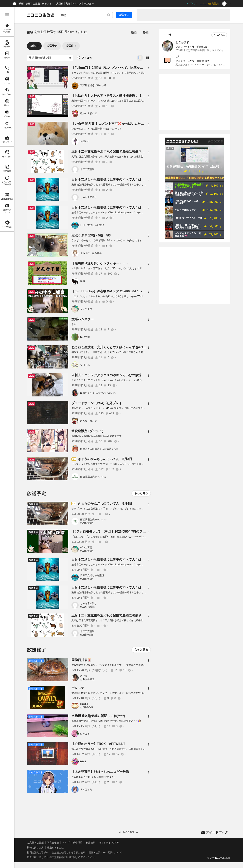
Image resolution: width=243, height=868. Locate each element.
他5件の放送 (87, 579)
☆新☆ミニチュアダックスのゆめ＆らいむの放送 (106, 375)
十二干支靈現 (87, 169)
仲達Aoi (84, 141)
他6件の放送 (87, 707)
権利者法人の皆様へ (38, 853)
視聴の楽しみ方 (35, 848)
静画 (28, 4)
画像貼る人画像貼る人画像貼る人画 (99, 449)
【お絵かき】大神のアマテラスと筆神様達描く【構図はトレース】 (119, 96)
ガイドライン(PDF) (109, 843)
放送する (124, 15)
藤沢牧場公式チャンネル (93, 477)
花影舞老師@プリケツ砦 (93, 85)
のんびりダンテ (89, 421)
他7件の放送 (87, 523)
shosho (84, 704)
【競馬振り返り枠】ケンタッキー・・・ (100, 263)
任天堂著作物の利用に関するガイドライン (72, 857)
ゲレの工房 (86, 309)
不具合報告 (53, 843)
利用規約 (91, 843)
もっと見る (141, 493)
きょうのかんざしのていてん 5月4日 (105, 504)
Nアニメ (77, 4)
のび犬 (84, 676)
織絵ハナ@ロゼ (89, 113)
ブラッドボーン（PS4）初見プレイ (97, 403)
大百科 (60, 4)
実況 (68, 4)
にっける (85, 734)
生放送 (36, 4)
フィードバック (217, 832)
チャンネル (48, 4)
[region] (7, 438)
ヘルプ (66, 843)
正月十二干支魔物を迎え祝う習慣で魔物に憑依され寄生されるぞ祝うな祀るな (127, 152)
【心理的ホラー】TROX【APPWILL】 (99, 744)
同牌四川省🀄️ (81, 660)
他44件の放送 (87, 679)
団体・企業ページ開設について (105, 853)
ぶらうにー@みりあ (91, 253)
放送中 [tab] (34, 46)
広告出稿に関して (37, 857)
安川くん (85, 365)
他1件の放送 (87, 551)
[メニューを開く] (7, 14)
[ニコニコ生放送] (40, 15)
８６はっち (86, 790)
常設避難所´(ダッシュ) (87, 431)
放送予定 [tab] (52, 46)
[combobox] (86, 15)
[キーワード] (86, 15)
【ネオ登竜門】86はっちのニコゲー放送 (100, 772)
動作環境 (78, 843)
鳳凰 (83, 281)
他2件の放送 (87, 635)
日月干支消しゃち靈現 (92, 225)
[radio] (140, 58)
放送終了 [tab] (71, 46)
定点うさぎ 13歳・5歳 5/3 (91, 235)
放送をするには (55, 848)
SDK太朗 (85, 337)
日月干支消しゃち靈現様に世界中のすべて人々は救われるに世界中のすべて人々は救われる (137, 179)
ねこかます (182, 42)
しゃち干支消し (89, 197)
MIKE (83, 762)
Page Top (129, 832)
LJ (177, 56)
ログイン (192, 4)
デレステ (78, 688)
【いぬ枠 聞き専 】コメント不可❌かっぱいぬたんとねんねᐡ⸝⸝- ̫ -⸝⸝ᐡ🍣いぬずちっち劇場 (135, 124)
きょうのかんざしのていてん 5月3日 (105, 459)
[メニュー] (148, 68)
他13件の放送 (87, 607)
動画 (21, 4)
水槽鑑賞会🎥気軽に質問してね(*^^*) (98, 716)
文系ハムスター (83, 319)
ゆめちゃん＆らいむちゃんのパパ (98, 393)
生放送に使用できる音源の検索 (68, 853)
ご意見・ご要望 (35, 843)
